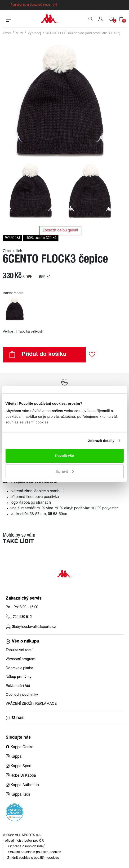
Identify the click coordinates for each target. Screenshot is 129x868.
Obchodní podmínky (22, 695)
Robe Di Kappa (21, 776)
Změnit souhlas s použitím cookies (33, 858)
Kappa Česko (20, 747)
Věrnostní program (20, 659)
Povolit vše (64, 456)
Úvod (7, 33)
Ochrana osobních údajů (27, 847)
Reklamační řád (18, 686)
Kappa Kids (18, 795)
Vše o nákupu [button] (22, 642)
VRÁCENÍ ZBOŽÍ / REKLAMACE (31, 704)
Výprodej (34, 33)
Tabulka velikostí (30, 332)
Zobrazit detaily (101, 441)
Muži (19, 33)
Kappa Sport (19, 766)
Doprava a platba (19, 668)
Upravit (65, 471)
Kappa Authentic (22, 785)
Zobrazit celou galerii (60, 231)
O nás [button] (15, 718)
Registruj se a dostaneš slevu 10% (34, 5)
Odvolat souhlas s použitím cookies (35, 852)
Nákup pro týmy (19, 677)
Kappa (14, 757)
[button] (101, 19)
